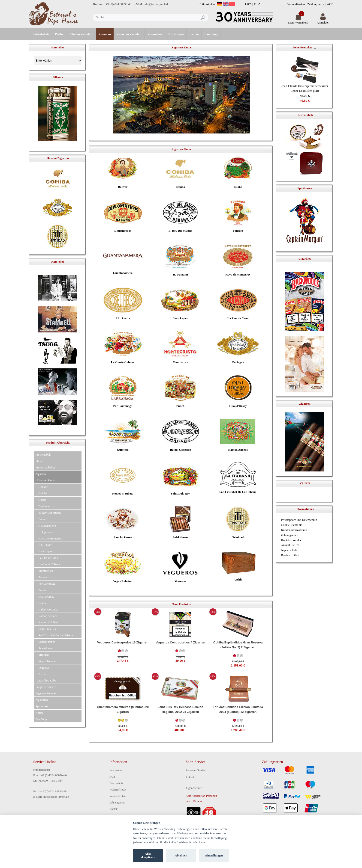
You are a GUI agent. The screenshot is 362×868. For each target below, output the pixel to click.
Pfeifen (60, 34)
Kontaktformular (291, 540)
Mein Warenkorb (298, 21)
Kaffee (194, 34)
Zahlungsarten (316, 4)
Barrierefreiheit (290, 555)
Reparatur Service (196, 770)
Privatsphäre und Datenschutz (299, 520)
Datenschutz (116, 783)
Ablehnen (181, 855)
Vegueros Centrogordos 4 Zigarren (180, 642)
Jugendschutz (289, 550)
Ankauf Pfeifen (290, 545)
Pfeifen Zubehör (81, 34)
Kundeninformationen (294, 530)
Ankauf (190, 777)
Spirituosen (176, 34)
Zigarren (105, 34)
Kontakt (114, 809)
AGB (330, 4)
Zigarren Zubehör (129, 34)
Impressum (116, 770)
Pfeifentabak (40, 34)
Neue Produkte (303, 47)
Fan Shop (211, 34)
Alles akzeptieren (148, 855)
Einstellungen (214, 855)
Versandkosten (296, 4)
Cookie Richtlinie (292, 525)
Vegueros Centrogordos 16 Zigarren (123, 642)
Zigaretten (155, 34)
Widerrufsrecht (118, 790)
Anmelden (323, 21)
